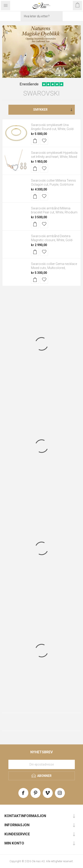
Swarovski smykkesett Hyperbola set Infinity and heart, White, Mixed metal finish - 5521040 (54, 157)
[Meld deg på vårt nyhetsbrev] (42, 764)
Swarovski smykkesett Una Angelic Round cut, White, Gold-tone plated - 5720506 (53, 129)
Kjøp (35, 141)
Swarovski (41, 93)
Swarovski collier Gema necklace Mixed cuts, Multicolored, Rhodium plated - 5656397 (54, 268)
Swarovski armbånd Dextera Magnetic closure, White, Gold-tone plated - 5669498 (52, 240)
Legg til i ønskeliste (44, 141)
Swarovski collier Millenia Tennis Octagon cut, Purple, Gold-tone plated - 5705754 (53, 184)
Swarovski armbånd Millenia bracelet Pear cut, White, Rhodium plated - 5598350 (54, 212)
